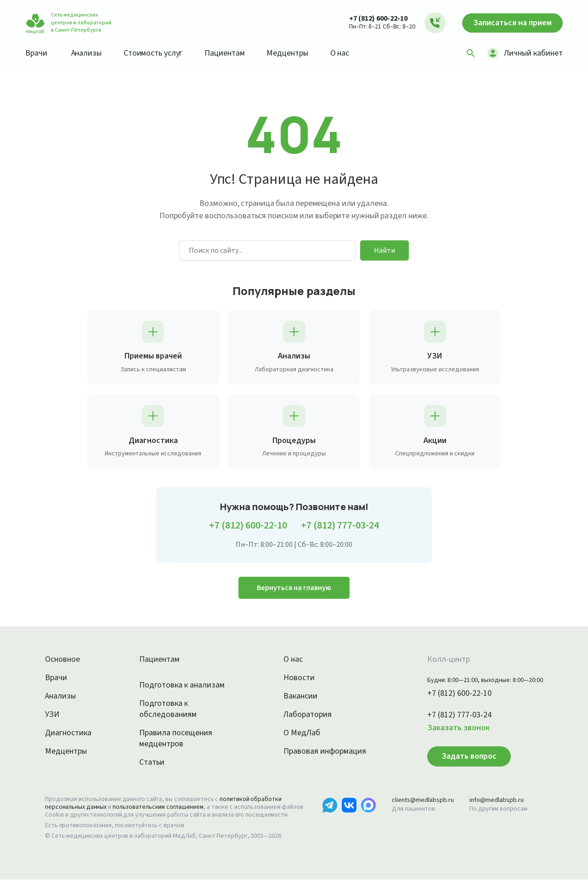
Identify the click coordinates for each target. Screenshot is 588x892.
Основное (64, 664)
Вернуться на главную (294, 592)
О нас (355, 53)
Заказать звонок (447, 732)
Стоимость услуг (160, 53)
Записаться (508, 23)
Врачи (37, 53)
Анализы (89, 53)
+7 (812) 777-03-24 (344, 530)
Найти (384, 250)
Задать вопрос (456, 761)
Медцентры (300, 53)
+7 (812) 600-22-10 (369, 18)
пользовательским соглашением (166, 812)
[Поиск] (468, 53)
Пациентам (235, 53)
